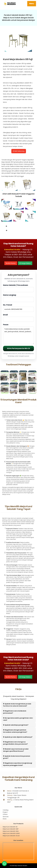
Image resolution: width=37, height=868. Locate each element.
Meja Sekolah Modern (21, 866)
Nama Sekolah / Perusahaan (18, 288)
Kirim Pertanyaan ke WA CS (19, 348)
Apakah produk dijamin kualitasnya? (18, 737)
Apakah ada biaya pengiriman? (16, 725)
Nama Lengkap (18, 298)
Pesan (18, 334)
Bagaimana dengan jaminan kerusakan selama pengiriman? (15, 731)
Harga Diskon (25, 263)
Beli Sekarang (19, 151)
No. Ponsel (18, 308)
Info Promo (11, 263)
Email (18, 318)
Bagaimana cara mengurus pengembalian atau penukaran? (15, 743)
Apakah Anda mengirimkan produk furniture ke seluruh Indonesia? (17, 705)
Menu (32, 4)
